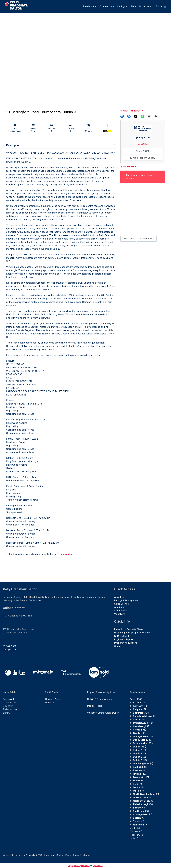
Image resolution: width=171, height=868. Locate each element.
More (161, 6)
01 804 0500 (10, 646)
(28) (141, 713)
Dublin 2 (50, 703)
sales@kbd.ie (10, 650)
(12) (139, 703)
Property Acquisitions (126, 643)
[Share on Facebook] (129, 116)
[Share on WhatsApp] (142, 116)
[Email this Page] (136, 116)
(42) (140, 774)
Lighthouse (98, 866)
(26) (143, 804)
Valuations (120, 614)
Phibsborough (10, 709)
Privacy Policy (72, 855)
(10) (139, 719)
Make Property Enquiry (143, 158)
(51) (140, 747)
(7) (140, 706)
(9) (143, 764)
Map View (129, 239)
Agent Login (49, 855)
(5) (140, 730)
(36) (141, 811)
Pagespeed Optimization (79, 866)
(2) (137, 835)
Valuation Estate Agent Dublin (103, 713)
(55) (139, 808)
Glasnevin (8, 706)
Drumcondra (10, 703)
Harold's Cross (53, 699)
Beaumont (8, 699)
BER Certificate (122, 636)
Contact (148, 6)
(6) (144, 716)
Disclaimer (85, 855)
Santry (6, 713)
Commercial (106, 6)
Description (13, 145)
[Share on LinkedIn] (122, 116)
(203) (143, 743)
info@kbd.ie (144, 144)
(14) (141, 709)
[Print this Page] (156, 116)
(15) (141, 825)
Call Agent (143, 151)
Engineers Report (124, 639)
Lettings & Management (127, 600)
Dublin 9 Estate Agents (99, 699)
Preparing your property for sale (132, 633)
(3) (136, 831)
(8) (140, 733)
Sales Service (121, 604)
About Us (136, 6)
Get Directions (147, 239)
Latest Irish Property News (129, 629)
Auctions (119, 607)
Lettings (121, 6)
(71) (141, 777)
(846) (136, 699)
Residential (89, 6)
